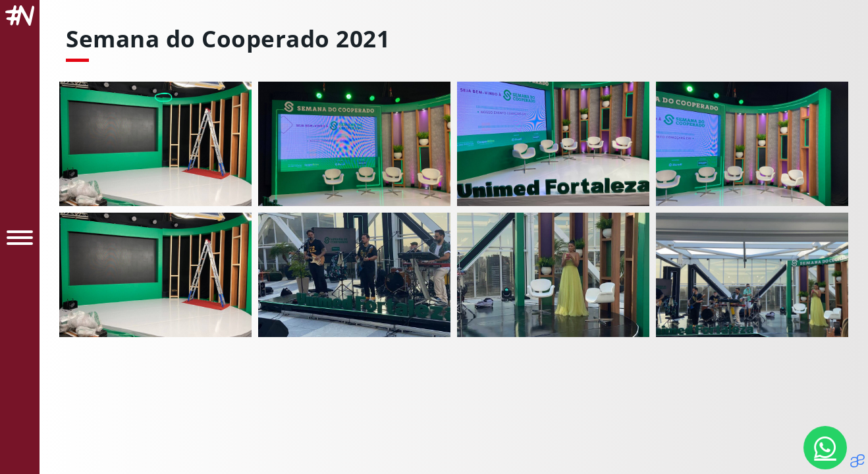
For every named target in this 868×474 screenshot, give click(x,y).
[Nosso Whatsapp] (825, 448)
